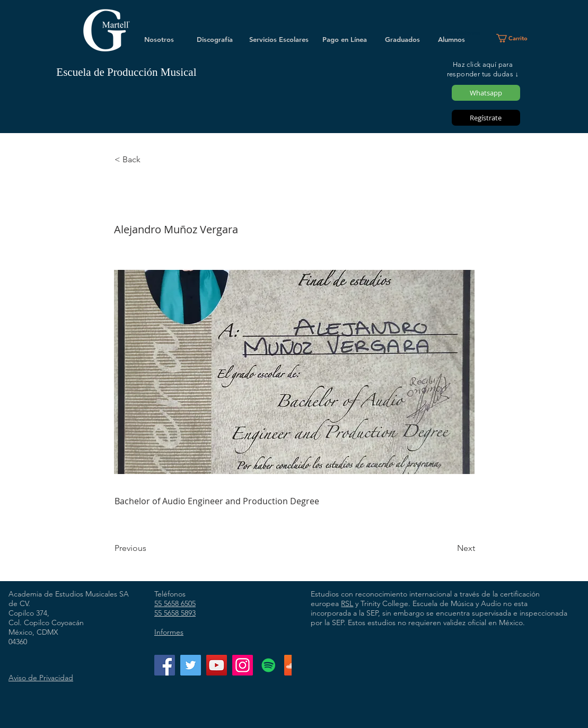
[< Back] (150, 160)
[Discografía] (215, 39)
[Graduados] (402, 39)
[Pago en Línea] (345, 39)
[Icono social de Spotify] (269, 665)
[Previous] (150, 548)
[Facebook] (165, 665)
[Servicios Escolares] (279, 39)
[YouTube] (217, 665)
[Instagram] (243, 665)
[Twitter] (191, 665)
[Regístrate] (486, 118)
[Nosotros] (159, 39)
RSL (347, 603)
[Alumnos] (452, 39)
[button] (516, 38)
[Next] (449, 548)
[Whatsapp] (486, 93)
